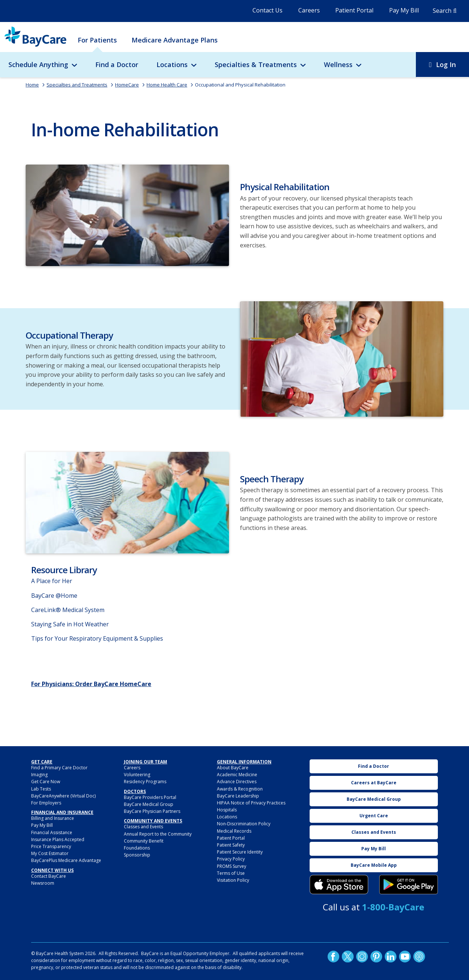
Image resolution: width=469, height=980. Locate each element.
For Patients (97, 40)
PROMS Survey (232, 866)
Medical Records (234, 831)
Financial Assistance (52, 832)
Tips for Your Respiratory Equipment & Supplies (97, 638)
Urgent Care (374, 816)
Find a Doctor (117, 65)
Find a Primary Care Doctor (59, 768)
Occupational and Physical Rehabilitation (240, 85)
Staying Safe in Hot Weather (70, 624)
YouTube (405, 957)
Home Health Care (167, 85)
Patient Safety (231, 845)
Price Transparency (51, 846)
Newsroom (43, 883)
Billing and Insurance (53, 818)
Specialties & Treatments (256, 65)
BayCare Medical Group (149, 804)
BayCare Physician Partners (152, 811)
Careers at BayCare (374, 783)
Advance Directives (237, 782)
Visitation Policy (233, 880)
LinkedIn (391, 957)
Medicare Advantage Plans (175, 40)
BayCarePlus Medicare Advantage (66, 860)
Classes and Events (143, 827)
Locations (172, 65)
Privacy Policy (231, 859)
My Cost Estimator (50, 853)
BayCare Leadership (238, 796)
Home (32, 85)
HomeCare (127, 85)
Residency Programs (145, 782)
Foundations (137, 848)
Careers (309, 10)
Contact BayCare (49, 876)
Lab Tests (41, 789)
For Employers (46, 803)
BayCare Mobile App (374, 865)
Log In (446, 65)
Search (442, 11)
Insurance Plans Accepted (58, 839)
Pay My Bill (404, 10)
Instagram (362, 957)
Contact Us (267, 10)
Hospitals (227, 810)
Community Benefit (144, 841)
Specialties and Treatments (77, 85)
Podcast (419, 957)
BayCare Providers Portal (150, 797)
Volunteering (137, 775)
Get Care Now (46, 782)
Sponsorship (137, 855)
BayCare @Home (54, 596)
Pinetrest (376, 957)
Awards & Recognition (240, 789)
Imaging (39, 775)
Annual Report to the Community (158, 834)
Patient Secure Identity (240, 852)
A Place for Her (52, 581)
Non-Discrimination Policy (244, 824)
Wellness (338, 65)
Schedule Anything (38, 65)
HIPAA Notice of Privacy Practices (251, 803)
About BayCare (233, 768)
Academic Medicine (237, 775)
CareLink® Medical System (68, 610)
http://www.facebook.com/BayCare (333, 957)
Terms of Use (231, 873)
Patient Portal (354, 10)
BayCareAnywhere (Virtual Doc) (63, 796)
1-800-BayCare (393, 907)
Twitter (348, 957)
